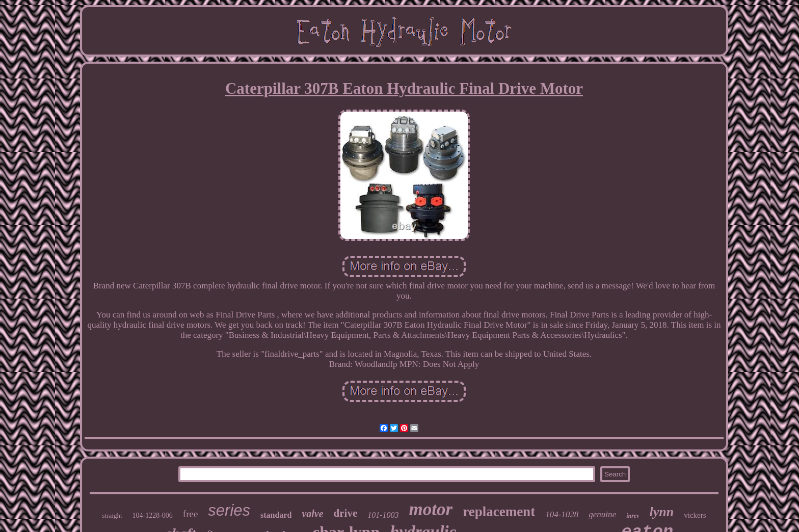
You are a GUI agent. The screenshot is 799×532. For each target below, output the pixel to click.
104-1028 (562, 514)
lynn (661, 512)
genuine (602, 514)
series (229, 510)
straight (112, 515)
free (191, 514)
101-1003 (383, 515)
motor (431, 509)
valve (312, 514)
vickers (695, 515)
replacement (499, 512)
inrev (633, 516)
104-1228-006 (153, 515)
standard (276, 515)
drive (346, 513)
